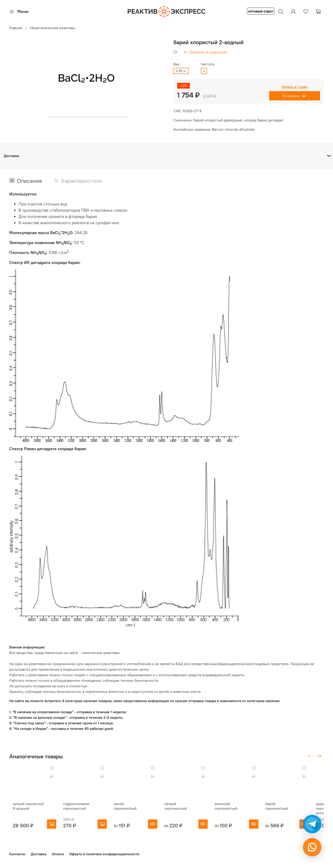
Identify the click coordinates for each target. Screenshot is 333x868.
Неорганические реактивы (53, 28)
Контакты (17, 854)
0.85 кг (181, 71)
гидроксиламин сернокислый (76, 809)
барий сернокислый (294, 807)
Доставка (39, 854)
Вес (177, 64)
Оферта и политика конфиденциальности (104, 854)
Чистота (207, 64)
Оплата (58, 854)
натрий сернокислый (188, 807)
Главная (16, 28)
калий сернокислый (133, 807)
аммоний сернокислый (235, 809)
